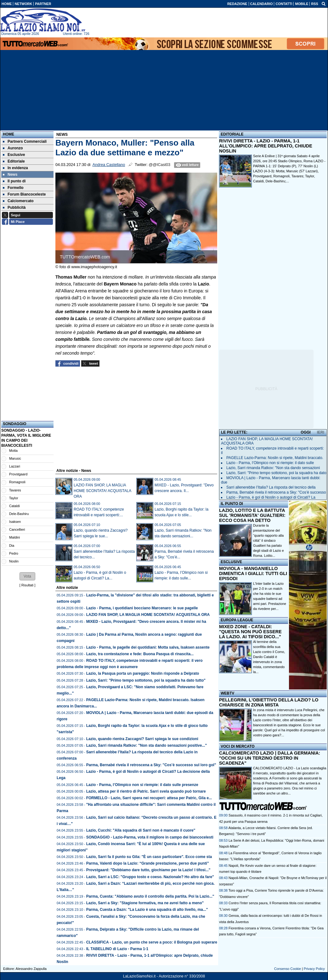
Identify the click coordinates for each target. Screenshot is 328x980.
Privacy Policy (314, 969)
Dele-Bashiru (19, 514)
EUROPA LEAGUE (237, 620)
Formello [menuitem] (13, 188)
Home (8, 134)
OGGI (305, 432)
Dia (12, 545)
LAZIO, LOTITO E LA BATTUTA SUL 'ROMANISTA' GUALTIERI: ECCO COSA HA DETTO (252, 515)
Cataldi (14, 506)
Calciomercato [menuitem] (18, 201)
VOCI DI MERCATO (238, 746)
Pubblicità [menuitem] (14, 208)
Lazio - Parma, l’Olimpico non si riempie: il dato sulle (270, 463)
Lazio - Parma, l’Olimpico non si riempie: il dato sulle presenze (142, 785)
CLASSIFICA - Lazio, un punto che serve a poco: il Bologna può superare (152, 942)
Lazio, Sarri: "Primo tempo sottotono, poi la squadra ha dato (276, 473)
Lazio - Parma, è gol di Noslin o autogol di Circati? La (271, 497)
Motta (13, 451)
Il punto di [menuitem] (14, 181)
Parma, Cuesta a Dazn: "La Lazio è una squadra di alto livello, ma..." (147, 910)
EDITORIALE (232, 134)
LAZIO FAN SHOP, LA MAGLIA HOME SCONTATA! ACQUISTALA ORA (102, 491)
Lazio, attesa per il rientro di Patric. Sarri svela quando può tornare (146, 791)
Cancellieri (17, 529)
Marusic (15, 458)
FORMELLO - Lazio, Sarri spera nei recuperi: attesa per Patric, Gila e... (149, 798)
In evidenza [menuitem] (15, 168)
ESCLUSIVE (231, 562)
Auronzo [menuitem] (13, 148)
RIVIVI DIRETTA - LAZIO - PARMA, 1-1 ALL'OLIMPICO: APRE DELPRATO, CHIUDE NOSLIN (266, 146)
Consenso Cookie (288, 969)
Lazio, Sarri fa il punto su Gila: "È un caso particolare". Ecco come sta (149, 857)
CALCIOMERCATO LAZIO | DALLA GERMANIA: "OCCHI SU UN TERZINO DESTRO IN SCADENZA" (270, 758)
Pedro (14, 553)
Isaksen (15, 522)
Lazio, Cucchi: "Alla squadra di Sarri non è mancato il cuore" (141, 830)
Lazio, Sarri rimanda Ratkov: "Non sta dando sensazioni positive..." (147, 745)
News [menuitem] (10, 174)
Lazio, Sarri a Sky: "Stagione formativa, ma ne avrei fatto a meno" (145, 903)
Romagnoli (17, 482)
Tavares (15, 490)
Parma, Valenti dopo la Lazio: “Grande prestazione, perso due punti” (148, 863)
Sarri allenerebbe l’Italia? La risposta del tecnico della (271, 487)
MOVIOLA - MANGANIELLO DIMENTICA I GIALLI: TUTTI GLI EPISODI (253, 573)
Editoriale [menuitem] (14, 161)
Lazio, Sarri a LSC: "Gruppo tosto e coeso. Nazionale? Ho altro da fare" (150, 877)
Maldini (14, 537)
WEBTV (227, 693)
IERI (321, 432)
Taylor (14, 498)
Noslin (14, 561)
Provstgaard (18, 474)
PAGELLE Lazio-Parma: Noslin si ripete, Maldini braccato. (275, 458)
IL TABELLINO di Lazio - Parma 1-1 (117, 949)
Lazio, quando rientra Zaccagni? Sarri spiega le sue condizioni (142, 739)
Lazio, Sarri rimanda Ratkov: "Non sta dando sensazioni (273, 468)
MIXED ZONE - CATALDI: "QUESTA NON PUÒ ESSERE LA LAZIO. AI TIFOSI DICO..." (250, 632)
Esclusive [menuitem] (14, 155)
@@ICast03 (159, 165)
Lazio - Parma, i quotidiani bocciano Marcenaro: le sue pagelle (142, 608)
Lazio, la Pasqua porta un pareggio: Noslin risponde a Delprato (143, 673)
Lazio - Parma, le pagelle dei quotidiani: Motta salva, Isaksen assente (148, 647)
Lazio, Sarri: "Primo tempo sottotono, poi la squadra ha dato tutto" (146, 680)
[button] (27, 576)
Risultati (27, 585)
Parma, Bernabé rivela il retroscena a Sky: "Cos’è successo (276, 492)
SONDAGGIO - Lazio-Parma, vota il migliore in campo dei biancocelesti (150, 837)
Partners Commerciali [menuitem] (25, 141)
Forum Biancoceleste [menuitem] (24, 194)
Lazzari (15, 466)
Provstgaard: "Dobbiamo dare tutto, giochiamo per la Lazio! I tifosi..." (148, 870)
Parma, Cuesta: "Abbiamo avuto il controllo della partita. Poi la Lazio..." (150, 896)
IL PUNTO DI (232, 504)
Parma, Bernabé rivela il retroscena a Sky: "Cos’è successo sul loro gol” (151, 765)
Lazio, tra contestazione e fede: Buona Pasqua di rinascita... (140, 654)
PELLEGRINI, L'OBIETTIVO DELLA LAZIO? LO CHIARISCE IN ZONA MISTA (269, 702)
